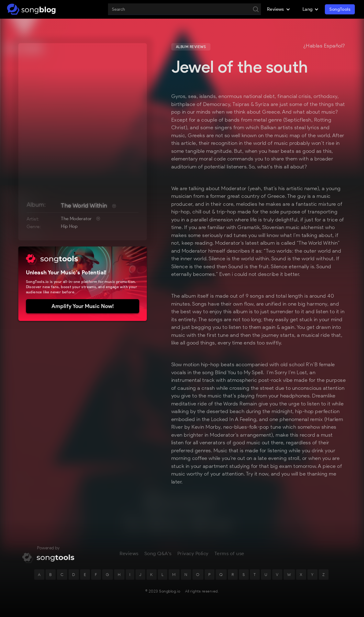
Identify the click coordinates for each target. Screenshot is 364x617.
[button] (279, 9)
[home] (31, 9)
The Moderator (76, 219)
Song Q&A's (158, 557)
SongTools (340, 9)
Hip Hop (69, 226)
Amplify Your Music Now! (83, 306)
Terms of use (229, 557)
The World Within (84, 205)
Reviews (129, 557)
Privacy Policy (193, 557)
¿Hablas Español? (324, 46)
